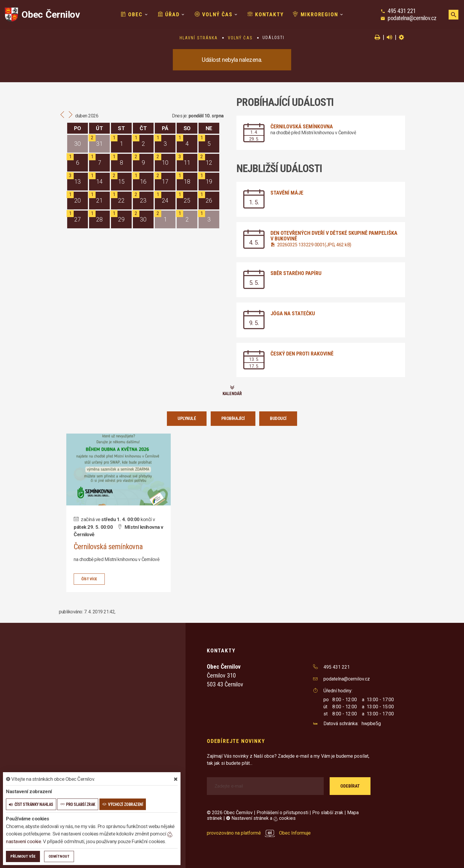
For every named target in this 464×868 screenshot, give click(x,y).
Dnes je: (180, 116)
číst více (89, 579)
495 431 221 (402, 11)
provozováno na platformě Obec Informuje (259, 833)
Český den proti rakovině (302, 354)
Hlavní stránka (199, 38)
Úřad (169, 14)
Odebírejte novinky (236, 741)
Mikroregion (315, 14)
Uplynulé (187, 418)
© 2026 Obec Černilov (230, 813)
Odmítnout (59, 856)
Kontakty (265, 14)
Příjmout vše (23, 856)
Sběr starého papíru (296, 273)
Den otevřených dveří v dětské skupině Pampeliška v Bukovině (334, 236)
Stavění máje (287, 193)
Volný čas (214, 14)
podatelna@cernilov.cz (412, 18)
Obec (132, 14)
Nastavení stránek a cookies (261, 818)
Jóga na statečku (293, 313)
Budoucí (278, 418)
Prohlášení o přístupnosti (282, 813)
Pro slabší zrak (328, 813)
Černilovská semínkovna (302, 126)
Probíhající (233, 418)
